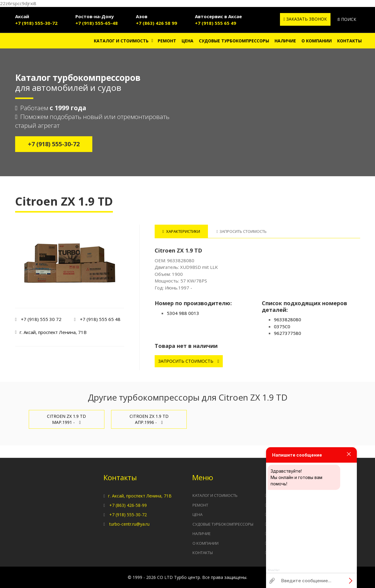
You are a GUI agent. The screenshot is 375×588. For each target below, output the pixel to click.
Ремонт (167, 41)
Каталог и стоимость (121, 41)
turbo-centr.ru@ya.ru (129, 524)
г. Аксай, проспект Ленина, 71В (140, 496)
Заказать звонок (305, 19)
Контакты (349, 41)
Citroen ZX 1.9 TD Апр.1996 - (149, 419)
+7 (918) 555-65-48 (97, 23)
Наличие (285, 41)
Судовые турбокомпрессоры (234, 41)
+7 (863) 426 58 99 (156, 23)
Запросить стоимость (189, 361)
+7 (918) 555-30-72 (36, 23)
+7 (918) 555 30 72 (41, 319)
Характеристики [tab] (181, 231)
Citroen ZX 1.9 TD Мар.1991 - (66, 419)
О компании (317, 41)
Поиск (347, 19)
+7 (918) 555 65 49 (215, 23)
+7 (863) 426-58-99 (128, 505)
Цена (187, 41)
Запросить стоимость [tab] (242, 231)
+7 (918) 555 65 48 (100, 319)
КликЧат (274, 570)
